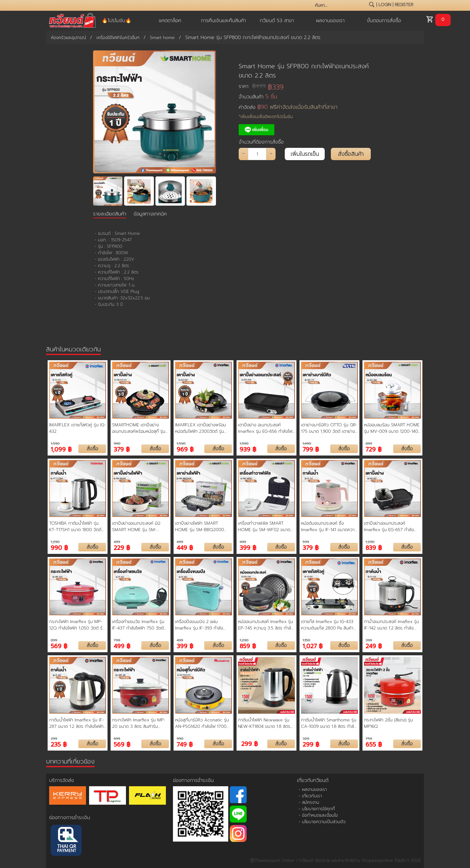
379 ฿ (122, 449)
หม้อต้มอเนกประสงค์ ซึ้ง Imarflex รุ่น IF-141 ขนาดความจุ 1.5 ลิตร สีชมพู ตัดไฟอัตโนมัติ (329, 527)
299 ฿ (249, 744)
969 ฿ (185, 449)
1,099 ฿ (61, 449)
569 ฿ (59, 646)
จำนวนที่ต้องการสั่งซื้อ (261, 142)
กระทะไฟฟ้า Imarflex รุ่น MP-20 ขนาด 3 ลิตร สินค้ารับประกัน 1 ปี (139, 723)
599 (306, 542)
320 (306, 739)
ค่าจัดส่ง (288, 107)
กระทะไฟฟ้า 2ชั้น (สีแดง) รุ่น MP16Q (388, 723)
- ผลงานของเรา (313, 789)
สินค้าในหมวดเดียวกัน (73, 349)
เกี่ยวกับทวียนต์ (313, 780)
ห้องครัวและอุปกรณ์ (69, 38)
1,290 (55, 542)
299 (54, 739)
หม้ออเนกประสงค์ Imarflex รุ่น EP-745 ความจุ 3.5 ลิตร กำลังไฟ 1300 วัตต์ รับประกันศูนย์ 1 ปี (266, 625)
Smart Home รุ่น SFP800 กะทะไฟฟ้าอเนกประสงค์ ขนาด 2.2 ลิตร (304, 71)
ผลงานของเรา (330, 21)
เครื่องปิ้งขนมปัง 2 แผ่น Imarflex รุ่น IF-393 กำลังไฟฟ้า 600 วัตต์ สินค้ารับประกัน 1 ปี (203, 625)
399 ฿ (248, 547)
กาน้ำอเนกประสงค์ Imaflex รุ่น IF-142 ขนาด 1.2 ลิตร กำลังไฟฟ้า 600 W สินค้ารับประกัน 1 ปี (392, 625)
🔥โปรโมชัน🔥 (117, 21)
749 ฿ (185, 744)
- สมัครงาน (309, 802)
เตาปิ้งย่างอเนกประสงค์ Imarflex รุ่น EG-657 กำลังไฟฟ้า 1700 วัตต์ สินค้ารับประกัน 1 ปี (389, 527)
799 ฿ (311, 449)
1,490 (307, 444)
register (404, 5)
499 (117, 542)
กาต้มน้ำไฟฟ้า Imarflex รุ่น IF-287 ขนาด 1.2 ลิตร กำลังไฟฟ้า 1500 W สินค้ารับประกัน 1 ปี (77, 723)
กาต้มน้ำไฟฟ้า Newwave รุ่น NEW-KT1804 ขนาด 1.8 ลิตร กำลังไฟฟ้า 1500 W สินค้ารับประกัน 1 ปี (264, 723)
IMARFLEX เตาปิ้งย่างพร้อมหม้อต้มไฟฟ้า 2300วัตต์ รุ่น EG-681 (201, 428)
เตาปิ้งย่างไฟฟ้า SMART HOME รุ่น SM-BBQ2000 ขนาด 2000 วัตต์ (200, 527)
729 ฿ (374, 449)
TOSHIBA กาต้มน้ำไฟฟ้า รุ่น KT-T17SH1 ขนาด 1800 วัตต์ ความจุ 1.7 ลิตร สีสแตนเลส (75, 527)
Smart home (162, 38)
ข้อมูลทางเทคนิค (150, 214)
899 (369, 444)
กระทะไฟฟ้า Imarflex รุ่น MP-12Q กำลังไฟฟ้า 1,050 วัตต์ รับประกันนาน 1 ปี (77, 625)
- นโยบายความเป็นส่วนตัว (322, 822)
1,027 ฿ (313, 646)
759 (369, 739)
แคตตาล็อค (170, 21)
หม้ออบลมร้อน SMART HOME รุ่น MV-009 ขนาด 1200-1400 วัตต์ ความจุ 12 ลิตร (392, 428)
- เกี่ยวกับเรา (310, 796)
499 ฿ (122, 646)
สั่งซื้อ (92, 449)
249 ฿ (374, 646)
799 (117, 640)
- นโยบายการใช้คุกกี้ (317, 809)
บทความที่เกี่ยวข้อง (70, 761)
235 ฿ (59, 744)
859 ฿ (248, 646)
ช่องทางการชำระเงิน (70, 818)
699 (117, 739)
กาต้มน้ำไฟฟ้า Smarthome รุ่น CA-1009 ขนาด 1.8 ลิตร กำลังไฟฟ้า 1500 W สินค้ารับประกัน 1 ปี (329, 723)
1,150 (306, 640)
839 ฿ (374, 547)
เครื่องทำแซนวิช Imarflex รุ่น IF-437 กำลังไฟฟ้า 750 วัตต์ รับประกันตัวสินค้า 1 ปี (138, 625)
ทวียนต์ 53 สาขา (277, 21)
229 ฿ (122, 547)
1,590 (55, 444)
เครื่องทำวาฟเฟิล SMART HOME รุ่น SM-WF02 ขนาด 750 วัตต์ (264, 527)
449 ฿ (185, 547)
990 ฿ (59, 547)
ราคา (252, 86)
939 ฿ (248, 449)
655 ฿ (374, 744)
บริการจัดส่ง (62, 780)
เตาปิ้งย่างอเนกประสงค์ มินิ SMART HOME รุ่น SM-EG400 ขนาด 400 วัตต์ (136, 527)
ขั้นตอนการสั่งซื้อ (384, 21)
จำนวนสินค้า (258, 97)
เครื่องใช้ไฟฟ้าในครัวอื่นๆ (118, 38)
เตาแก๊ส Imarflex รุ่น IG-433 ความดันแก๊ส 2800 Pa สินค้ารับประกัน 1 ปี (327, 625)
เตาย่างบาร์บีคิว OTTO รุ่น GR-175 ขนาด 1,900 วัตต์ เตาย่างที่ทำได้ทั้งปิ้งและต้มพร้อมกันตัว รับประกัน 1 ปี (329, 428)
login (385, 5)
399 (369, 640)
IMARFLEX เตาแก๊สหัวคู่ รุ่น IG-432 (78, 428)
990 (117, 444)
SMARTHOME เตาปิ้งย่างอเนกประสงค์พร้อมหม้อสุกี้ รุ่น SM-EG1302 (139, 428)
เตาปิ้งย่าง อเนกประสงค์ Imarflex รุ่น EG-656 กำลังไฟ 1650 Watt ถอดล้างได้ (265, 428)
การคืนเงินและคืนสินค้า (223, 21)
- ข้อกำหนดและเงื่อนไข (318, 815)
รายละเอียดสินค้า (110, 214)
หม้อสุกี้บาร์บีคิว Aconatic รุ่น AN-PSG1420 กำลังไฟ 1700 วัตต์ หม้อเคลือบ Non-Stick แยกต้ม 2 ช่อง (202, 723)
